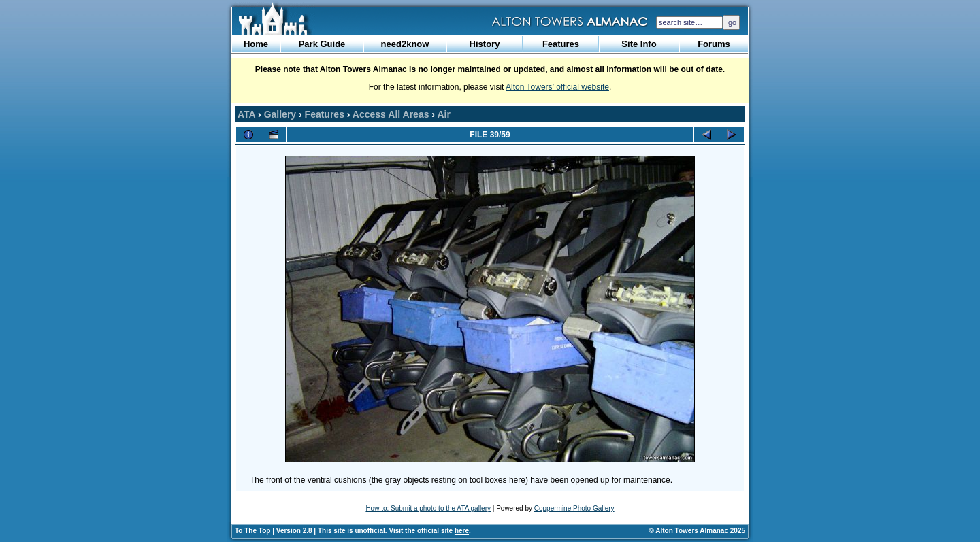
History (485, 44)
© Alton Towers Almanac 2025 (697, 531)
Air (443, 114)
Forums (714, 44)
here (462, 531)
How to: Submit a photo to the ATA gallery (428, 508)
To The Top (252, 531)
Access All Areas (391, 114)
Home (256, 44)
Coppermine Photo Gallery (574, 508)
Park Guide (322, 44)
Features (561, 44)
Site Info (639, 44)
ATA (246, 114)
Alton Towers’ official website (557, 87)
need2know (405, 44)
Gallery (280, 114)
